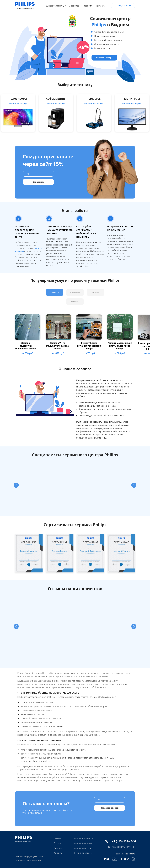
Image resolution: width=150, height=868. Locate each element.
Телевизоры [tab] (55, 292)
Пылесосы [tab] (96, 292)
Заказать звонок (109, 808)
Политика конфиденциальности (29, 857)
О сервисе (74, 6)
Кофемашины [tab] (75, 292)
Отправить (38, 182)
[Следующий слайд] (134, 485)
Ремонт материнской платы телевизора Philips (120, 346)
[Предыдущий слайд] (16, 485)
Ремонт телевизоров (84, 838)
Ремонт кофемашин (83, 843)
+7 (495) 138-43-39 (123, 6)
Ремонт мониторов (83, 853)
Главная (57, 838)
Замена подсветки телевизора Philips (26, 346)
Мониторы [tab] (75, 302)
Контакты (100, 6)
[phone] (38, 174)
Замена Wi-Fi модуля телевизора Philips (57, 346)
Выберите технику (55, 6)
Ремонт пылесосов (83, 848)
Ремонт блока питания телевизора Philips (89, 346)
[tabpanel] (75, 335)
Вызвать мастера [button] (104, 58)
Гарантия (87, 6)
